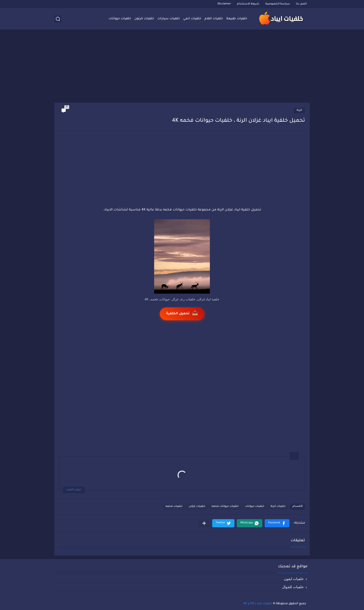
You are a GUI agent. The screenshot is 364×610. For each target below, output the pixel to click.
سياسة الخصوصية (278, 4)
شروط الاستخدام (248, 4)
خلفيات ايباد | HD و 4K (258, 604)
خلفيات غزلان (197, 507)
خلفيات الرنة (278, 507)
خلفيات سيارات (169, 19)
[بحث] (58, 19)
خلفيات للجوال (293, 587)
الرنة (299, 110)
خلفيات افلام (214, 19)
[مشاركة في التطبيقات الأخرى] (204, 523)
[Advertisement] (182, 67)
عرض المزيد (74, 490)
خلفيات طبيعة (237, 19)
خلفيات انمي (192, 19)
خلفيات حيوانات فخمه (225, 507)
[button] (277, 523)
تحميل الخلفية (182, 314)
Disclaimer (224, 4)
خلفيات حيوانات (120, 19)
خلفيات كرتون (144, 19)
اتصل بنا (301, 4)
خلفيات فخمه (174, 507)
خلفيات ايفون (294, 579)
